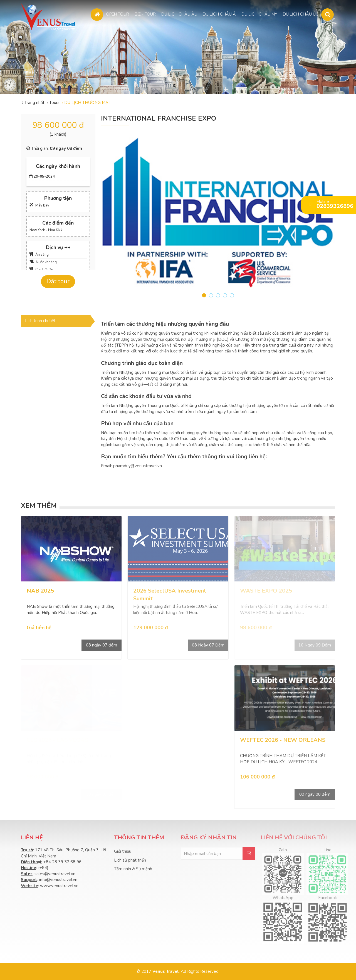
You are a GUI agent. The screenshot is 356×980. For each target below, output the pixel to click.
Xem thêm (39, 506)
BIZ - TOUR (145, 14)
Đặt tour (58, 281)
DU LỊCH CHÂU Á (219, 14)
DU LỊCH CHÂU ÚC (301, 14)
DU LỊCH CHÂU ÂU (179, 14)
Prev (94, 214)
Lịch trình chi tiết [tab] (40, 321)
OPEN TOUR (118, 14)
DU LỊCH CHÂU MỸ (259, 14)
